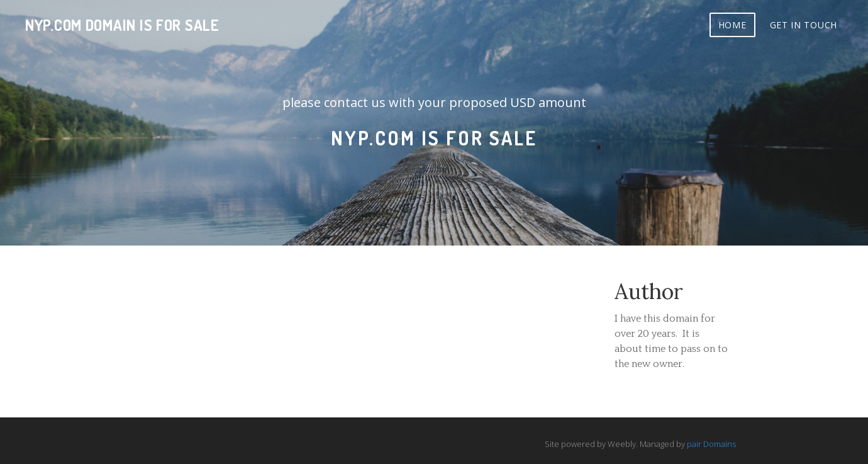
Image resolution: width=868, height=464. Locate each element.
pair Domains (711, 444)
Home (732, 25)
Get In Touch (804, 25)
